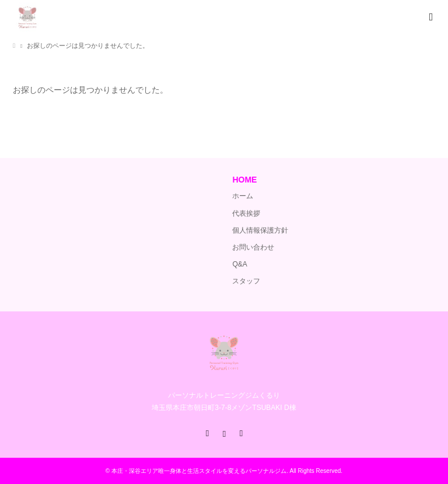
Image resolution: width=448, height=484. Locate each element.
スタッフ (246, 281)
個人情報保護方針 (260, 230)
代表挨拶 (246, 213)
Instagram (224, 433)
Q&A (239, 264)
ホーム (243, 196)
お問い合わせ (253, 247)
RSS (241, 433)
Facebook (207, 433)
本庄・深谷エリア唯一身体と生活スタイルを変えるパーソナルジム (199, 471)
